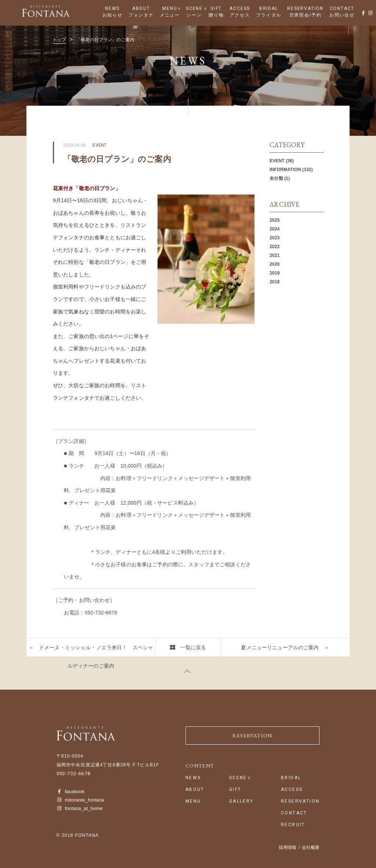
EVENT (277, 161)
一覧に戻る (193, 647)
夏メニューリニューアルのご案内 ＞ (285, 647)
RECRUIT (293, 825)
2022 (274, 247)
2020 (274, 264)
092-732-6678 (73, 773)
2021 (274, 255)
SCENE (194, 8)
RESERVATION (305, 8)
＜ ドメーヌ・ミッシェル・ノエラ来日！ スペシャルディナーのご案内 (91, 657)
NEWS (112, 8)
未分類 (276, 178)
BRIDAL (269, 8)
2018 (274, 282)
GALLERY (241, 801)
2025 (274, 220)
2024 (274, 229)
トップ (59, 40)
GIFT (216, 8)
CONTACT (342, 8)
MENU (170, 8)
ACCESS (240, 8)
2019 (274, 273)
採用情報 (288, 847)
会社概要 (311, 847)
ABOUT (141, 8)
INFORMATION (285, 170)
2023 (274, 238)
